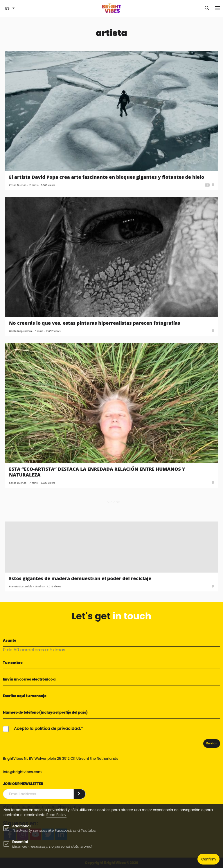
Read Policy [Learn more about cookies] (56, 815)
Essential (20, 842)
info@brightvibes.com (22, 772)
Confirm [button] (208, 859)
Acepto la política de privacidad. (47, 728)
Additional (21, 826)
